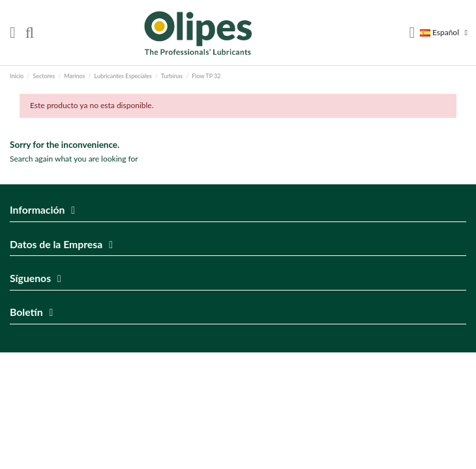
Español (446, 32)
